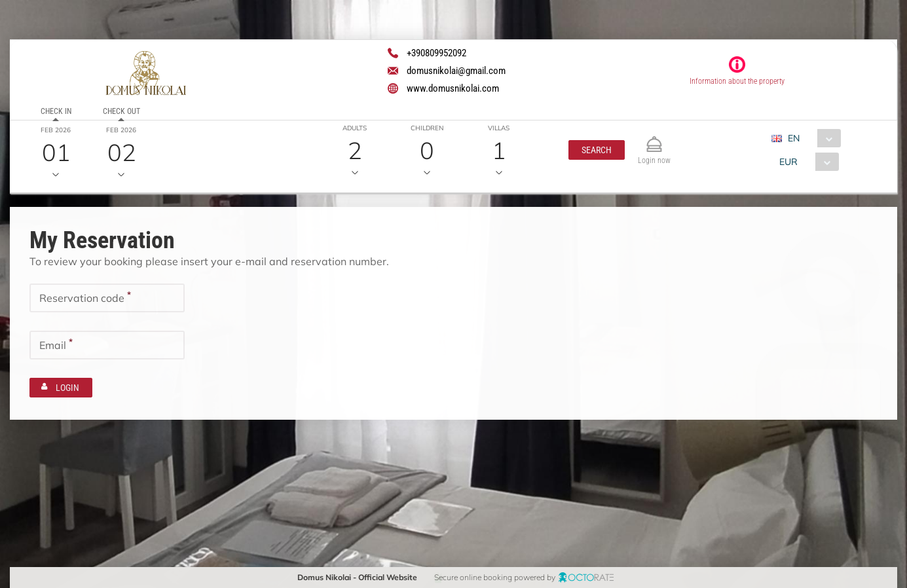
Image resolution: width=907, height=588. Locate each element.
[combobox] (811, 138)
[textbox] (107, 297)
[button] (597, 150)
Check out (121, 111)
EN (794, 138)
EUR (788, 162)
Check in (56, 111)
